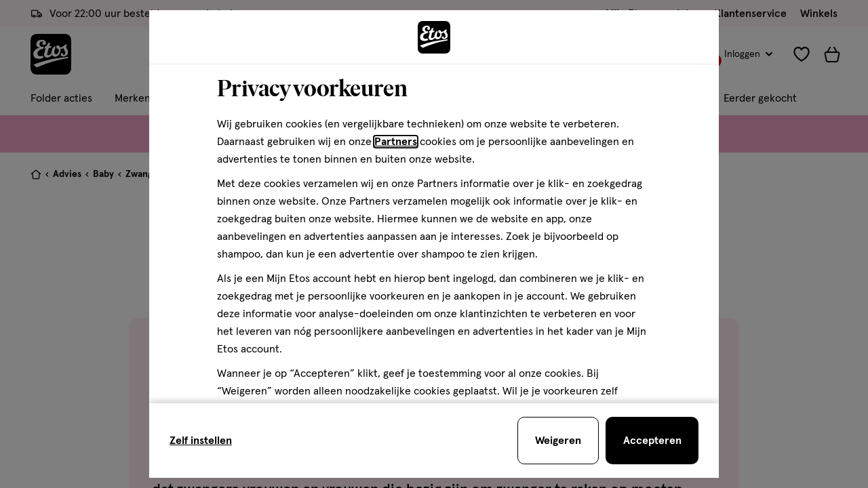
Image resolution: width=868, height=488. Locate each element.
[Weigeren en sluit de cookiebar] (558, 441)
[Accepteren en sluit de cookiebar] (652, 441)
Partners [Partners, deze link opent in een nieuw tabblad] (396, 142)
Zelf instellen (201, 441)
